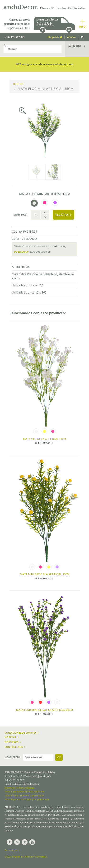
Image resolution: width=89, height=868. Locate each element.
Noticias (12, 737)
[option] (44, 130)
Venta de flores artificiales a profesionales (24, 796)
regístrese (21, 252)
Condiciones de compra (22, 733)
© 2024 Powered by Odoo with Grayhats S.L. (26, 857)
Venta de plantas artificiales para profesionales (27, 799)
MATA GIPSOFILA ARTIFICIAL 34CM (44, 439)
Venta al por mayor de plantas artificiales (25, 792)
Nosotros (13, 742)
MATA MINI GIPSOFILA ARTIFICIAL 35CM (45, 574)
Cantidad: (20, 215)
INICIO (18, 84)
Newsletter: (13, 757)
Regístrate (63, 215)
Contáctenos (15, 747)
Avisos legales (12, 850)
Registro (55, 37)
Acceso (71, 37)
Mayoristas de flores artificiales (20, 788)
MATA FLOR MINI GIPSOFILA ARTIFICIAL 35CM (44, 710)
